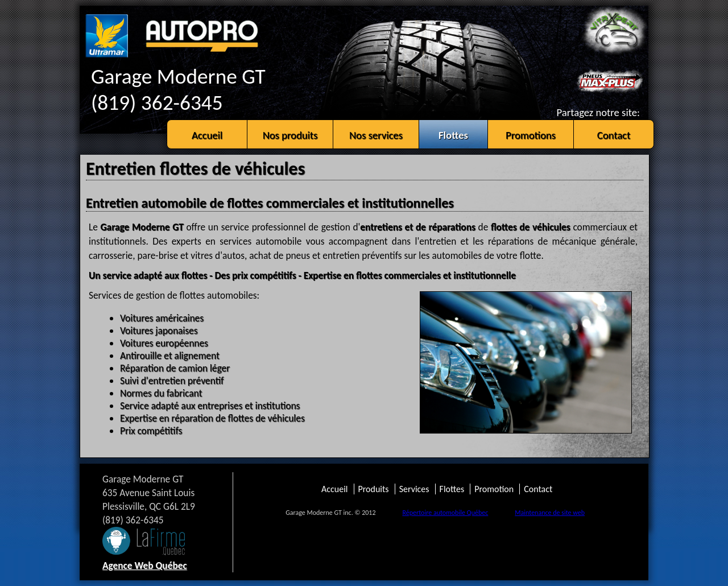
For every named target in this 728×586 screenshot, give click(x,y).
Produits (374, 489)
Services (414, 489)
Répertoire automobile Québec (445, 513)
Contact (614, 135)
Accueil (207, 135)
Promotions (531, 135)
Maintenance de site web (550, 513)
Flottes (453, 135)
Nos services (376, 135)
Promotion (494, 489)
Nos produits (290, 135)
